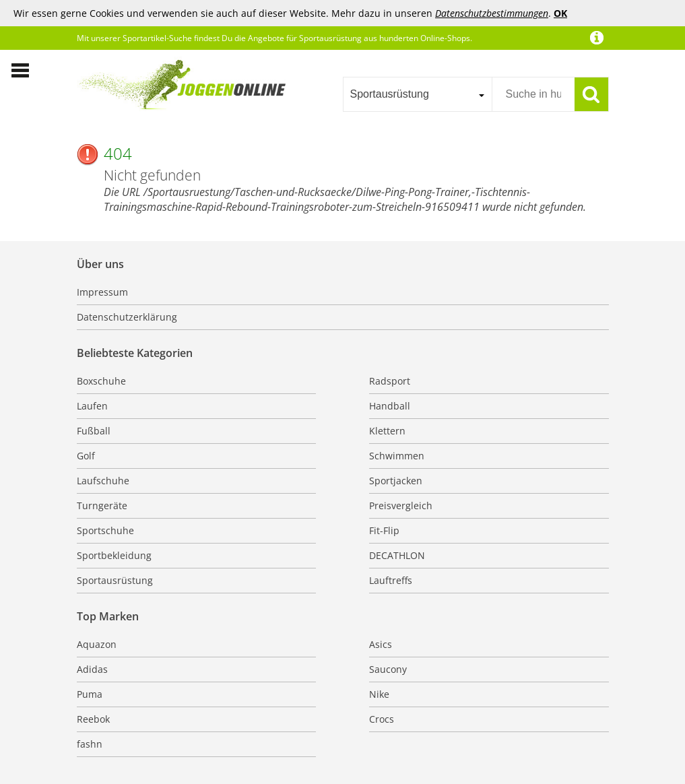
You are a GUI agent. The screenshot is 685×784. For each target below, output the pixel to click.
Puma (90, 694)
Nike (379, 694)
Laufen (92, 406)
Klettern (387, 431)
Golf (86, 456)
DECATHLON (397, 555)
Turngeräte (102, 505)
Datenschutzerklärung (127, 317)
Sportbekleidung (114, 555)
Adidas (92, 669)
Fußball (94, 431)
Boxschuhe (101, 381)
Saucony (388, 669)
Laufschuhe (103, 481)
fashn (90, 744)
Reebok (93, 719)
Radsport (390, 381)
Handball (390, 406)
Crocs (382, 719)
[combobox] (417, 94)
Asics (381, 644)
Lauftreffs (391, 580)
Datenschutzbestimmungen (492, 13)
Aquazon (97, 644)
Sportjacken (396, 481)
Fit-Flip (384, 530)
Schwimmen (397, 456)
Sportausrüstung (115, 580)
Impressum (102, 292)
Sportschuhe (105, 530)
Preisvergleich (401, 505)
